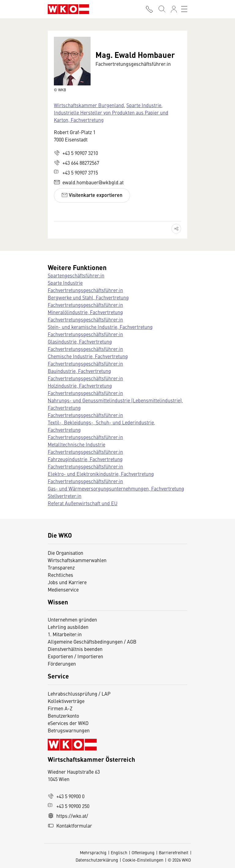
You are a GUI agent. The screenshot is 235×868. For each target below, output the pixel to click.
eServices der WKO (68, 723)
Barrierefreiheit (174, 852)
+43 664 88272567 (76, 163)
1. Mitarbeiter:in (65, 634)
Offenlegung (143, 852)
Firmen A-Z (60, 708)
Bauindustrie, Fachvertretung (79, 371)
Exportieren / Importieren (75, 656)
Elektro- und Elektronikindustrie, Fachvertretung (101, 474)
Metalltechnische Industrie (76, 444)
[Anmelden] (174, 9)
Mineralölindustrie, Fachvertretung (85, 312)
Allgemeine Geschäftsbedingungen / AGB (92, 641)
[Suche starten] (162, 9)
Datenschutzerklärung (97, 860)
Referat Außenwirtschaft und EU (83, 503)
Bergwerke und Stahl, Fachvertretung (88, 297)
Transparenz (61, 567)
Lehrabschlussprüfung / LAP (79, 693)
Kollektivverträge (66, 701)
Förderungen (62, 663)
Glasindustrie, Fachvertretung (80, 341)
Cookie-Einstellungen (143, 860)
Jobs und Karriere (67, 582)
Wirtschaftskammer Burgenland (89, 105)
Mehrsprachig (93, 852)
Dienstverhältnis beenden (75, 649)
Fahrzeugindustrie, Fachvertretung (85, 459)
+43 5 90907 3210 (76, 153)
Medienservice (63, 589)
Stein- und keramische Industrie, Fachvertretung (100, 327)
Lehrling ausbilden (68, 627)
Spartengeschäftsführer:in (76, 275)
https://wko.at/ (68, 816)
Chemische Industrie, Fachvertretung (88, 356)
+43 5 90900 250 (69, 806)
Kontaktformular (70, 825)
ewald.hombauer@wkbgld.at (89, 182)
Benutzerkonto (63, 716)
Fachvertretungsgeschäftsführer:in (85, 290)
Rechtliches (60, 575)
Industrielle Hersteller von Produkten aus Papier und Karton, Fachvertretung (111, 116)
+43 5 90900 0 (66, 796)
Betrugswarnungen (69, 730)
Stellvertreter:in (65, 496)
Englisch (119, 852)
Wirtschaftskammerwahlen (77, 560)
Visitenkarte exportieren (92, 195)
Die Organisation (65, 553)
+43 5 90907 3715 (76, 172)
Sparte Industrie (144, 105)
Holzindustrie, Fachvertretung (80, 385)
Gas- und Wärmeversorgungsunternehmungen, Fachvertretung (116, 488)
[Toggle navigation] (184, 9)
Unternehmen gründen (72, 619)
